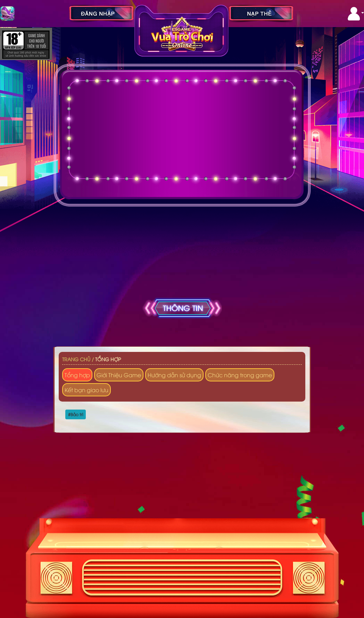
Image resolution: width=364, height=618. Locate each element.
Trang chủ (76, 359)
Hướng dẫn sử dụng (174, 375)
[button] (356, 14)
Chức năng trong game (240, 375)
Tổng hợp (108, 359)
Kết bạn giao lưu (86, 390)
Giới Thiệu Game (119, 375)
